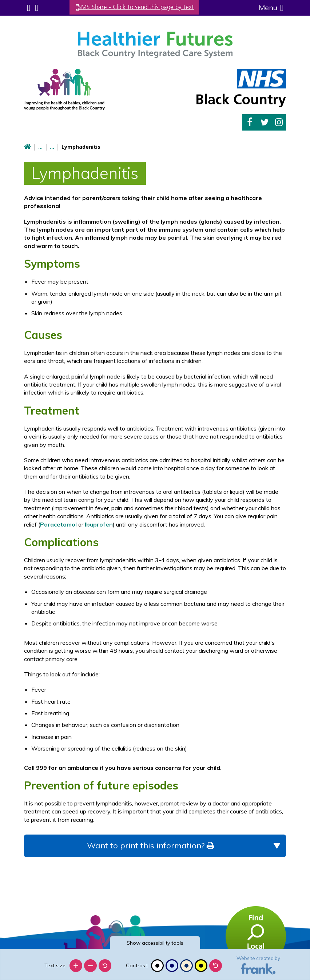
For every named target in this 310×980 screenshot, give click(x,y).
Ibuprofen (99, 523)
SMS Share (142, 7)
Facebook (250, 122)
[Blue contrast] (172, 966)
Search (35, 7)
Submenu (28, 7)
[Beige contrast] (186, 966)
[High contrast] (201, 966)
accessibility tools (155, 943)
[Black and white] (157, 966)
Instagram (279, 122)
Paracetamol (58, 523)
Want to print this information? (150, 844)
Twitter (265, 122)
